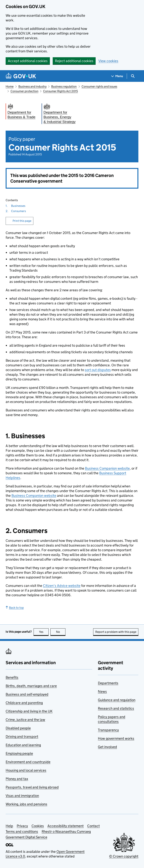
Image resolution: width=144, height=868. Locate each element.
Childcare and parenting (24, 703)
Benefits (12, 677)
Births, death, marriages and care (31, 686)
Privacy (22, 826)
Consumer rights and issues (99, 86)
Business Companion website (107, 468)
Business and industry (32, 86)
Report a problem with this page (116, 632)
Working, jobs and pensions (26, 804)
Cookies (38, 826)
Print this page (22, 221)
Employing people (19, 753)
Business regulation (64, 86)
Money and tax (17, 779)
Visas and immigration (22, 796)
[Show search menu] (133, 76)
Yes (44, 632)
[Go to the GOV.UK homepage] (21, 76)
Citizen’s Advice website (62, 586)
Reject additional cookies (74, 61)
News (102, 691)
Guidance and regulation (117, 700)
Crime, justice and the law (25, 720)
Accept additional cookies (28, 61)
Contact (93, 826)
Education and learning (23, 745)
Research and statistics (116, 708)
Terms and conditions (22, 831)
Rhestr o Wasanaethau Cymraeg (66, 831)
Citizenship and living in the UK (29, 711)
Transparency (108, 730)
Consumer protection (24, 91)
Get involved (107, 747)
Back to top (15, 608)
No (61, 632)
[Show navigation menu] (117, 76)
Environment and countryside (28, 762)
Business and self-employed (27, 694)
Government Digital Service (26, 837)
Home (10, 86)
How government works (116, 738)
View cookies (108, 61)
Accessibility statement (66, 826)
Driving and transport (22, 737)
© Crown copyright (124, 856)
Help (9, 826)
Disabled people (18, 728)
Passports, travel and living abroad (32, 787)
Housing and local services (26, 770)
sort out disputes (98, 370)
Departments (108, 683)
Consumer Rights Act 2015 (60, 91)
